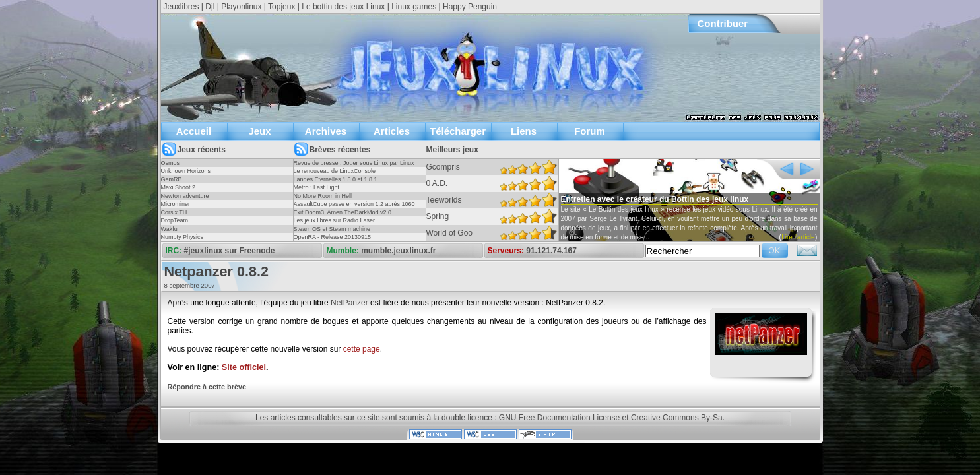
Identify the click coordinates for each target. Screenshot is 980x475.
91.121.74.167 (551, 251)
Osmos (171, 163)
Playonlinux (241, 7)
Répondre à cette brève (207, 387)
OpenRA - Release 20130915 (333, 237)
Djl (210, 7)
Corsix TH (174, 212)
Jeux (259, 131)
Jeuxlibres (181, 7)
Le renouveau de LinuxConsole (335, 171)
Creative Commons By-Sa (677, 418)
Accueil (194, 131)
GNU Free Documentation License (559, 418)
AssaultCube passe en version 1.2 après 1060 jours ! (354, 208)
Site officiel (244, 367)
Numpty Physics (182, 237)
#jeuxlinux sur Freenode (230, 251)
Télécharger (458, 131)
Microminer (176, 204)
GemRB (172, 179)
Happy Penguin (470, 7)
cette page (362, 349)
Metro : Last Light (317, 187)
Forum (590, 131)
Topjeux (281, 7)
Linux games (414, 7)
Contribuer (723, 23)
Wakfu (169, 229)
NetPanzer (349, 303)
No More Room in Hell (323, 196)
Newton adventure (185, 196)
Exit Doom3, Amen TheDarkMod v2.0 (343, 212)
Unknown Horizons (186, 171)
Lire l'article (798, 237)
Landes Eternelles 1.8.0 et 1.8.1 (336, 179)
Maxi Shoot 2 (179, 187)
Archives (326, 131)
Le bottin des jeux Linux (343, 7)
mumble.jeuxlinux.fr (398, 251)
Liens (524, 131)
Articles (392, 131)
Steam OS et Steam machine (332, 229)
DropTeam (175, 220)
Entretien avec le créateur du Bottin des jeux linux (655, 199)
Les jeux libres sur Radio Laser (335, 220)
